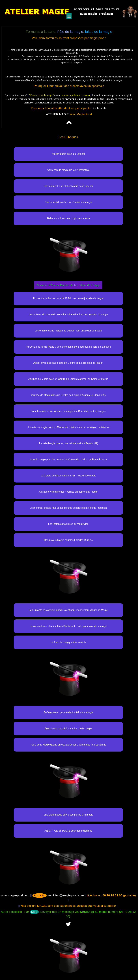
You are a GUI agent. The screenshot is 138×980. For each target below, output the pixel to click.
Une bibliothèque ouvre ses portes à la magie (68, 815)
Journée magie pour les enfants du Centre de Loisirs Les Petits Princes (68, 459)
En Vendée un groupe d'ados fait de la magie (68, 712)
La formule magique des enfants (68, 642)
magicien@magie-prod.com (58, 895)
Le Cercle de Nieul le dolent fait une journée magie (68, 476)
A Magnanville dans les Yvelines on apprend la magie (68, 492)
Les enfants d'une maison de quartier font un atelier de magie (68, 331)
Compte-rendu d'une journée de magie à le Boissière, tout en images (68, 411)
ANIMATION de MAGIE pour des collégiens (68, 831)
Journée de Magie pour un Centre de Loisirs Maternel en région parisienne (68, 427)
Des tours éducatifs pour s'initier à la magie (68, 202)
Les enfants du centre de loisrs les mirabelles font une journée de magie (68, 315)
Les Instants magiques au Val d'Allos (68, 524)
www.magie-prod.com (15, 895)
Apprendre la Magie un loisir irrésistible (68, 170)
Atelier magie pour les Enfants (68, 154)
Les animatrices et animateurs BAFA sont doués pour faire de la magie (68, 626)
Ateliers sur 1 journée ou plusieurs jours (68, 218)
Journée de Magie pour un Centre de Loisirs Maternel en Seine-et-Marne (68, 379)
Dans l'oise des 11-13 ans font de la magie (68, 729)
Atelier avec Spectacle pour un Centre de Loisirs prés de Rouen (68, 363)
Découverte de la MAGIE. (36, 50)
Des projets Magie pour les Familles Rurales (68, 540)
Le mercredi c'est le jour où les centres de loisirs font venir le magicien (68, 508)
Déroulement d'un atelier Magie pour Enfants (68, 186)
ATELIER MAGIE (57, 114)
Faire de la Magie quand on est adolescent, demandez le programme (68, 745)
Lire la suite (99, 108)
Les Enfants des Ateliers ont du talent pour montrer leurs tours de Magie (68, 610)
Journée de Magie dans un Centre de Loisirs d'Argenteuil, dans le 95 (68, 395)
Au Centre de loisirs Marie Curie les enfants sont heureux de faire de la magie (68, 347)
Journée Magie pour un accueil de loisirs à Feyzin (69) (68, 443)
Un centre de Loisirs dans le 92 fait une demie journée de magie (68, 298)
